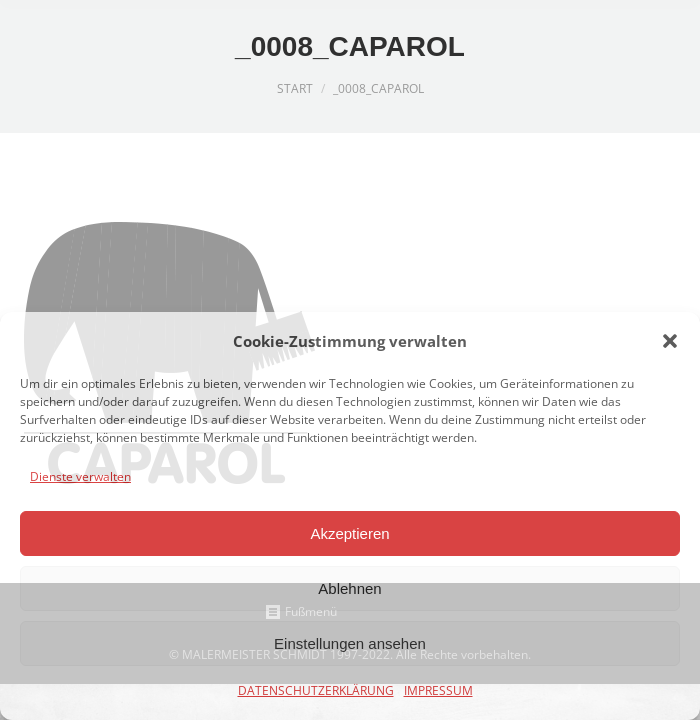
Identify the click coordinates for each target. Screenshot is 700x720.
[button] (670, 341)
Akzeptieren (349, 533)
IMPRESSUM (438, 690)
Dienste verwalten (80, 476)
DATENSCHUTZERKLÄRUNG (316, 690)
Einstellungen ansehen (350, 643)
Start (295, 88)
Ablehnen (349, 588)
